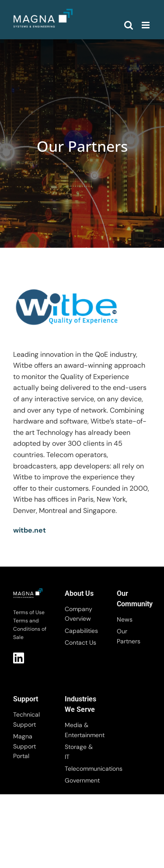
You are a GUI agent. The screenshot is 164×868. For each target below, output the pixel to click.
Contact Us (80, 642)
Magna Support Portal (24, 746)
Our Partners (129, 636)
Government (82, 780)
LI (19, 658)
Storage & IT (79, 752)
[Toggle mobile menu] (146, 25)
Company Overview (79, 614)
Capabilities (81, 631)
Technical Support (26, 719)
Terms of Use (29, 612)
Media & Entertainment (82, 730)
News (125, 619)
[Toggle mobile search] (129, 25)
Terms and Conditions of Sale (30, 629)
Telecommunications (82, 769)
